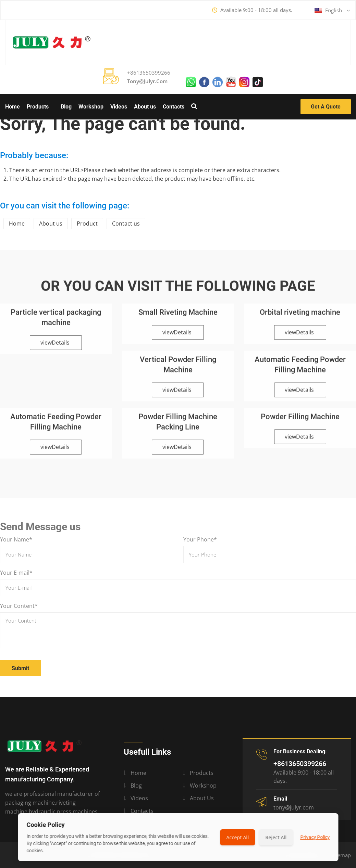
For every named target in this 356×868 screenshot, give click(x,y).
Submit (20, 668)
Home (13, 107)
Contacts (174, 107)
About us (145, 107)
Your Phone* (200, 539)
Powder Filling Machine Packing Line (178, 425)
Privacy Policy (315, 837)
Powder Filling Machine (300, 420)
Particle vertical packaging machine (56, 320)
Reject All (276, 837)
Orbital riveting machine (300, 315)
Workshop (91, 107)
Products (38, 107)
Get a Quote (326, 107)
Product (87, 224)
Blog (66, 107)
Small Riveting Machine (178, 315)
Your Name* (16, 539)
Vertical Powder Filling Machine (178, 367)
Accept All (237, 837)
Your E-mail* (16, 573)
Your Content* (19, 606)
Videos (119, 107)
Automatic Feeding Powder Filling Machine (300, 367)
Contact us (126, 224)
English (332, 10)
